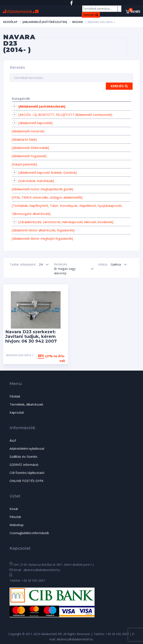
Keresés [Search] (92, 14)
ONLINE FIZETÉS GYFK (27, 481)
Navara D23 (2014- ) (20, 355)
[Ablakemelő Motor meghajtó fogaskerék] (42, 238)
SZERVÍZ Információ (24, 465)
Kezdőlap (10, 22)
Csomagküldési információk (29, 533)
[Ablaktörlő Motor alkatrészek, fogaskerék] (43, 230)
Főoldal (15, 396)
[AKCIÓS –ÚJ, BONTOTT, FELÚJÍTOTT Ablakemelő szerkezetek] (65, 115)
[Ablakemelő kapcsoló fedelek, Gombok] (48, 172)
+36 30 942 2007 (33, 580)
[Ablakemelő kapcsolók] (35, 123)
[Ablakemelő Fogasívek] (29, 156)
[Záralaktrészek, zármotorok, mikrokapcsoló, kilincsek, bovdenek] (66, 222)
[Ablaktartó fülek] (24, 139)
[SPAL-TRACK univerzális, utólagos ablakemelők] (47, 197)
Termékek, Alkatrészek (26, 404)
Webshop (17, 525)
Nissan (77, 22)
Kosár (14, 509)
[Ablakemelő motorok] (28, 131)
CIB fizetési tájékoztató (27, 473)
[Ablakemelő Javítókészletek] (45, 22)
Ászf (13, 440)
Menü (135, 11)
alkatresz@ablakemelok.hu (41, 570)
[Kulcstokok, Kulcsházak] (36, 181)
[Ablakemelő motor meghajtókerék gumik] (42, 189)
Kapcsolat (17, 412)
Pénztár (15, 517)
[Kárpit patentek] (24, 164)
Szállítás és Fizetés (23, 456)
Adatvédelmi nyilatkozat (27, 448)
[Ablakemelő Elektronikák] (30, 148)
